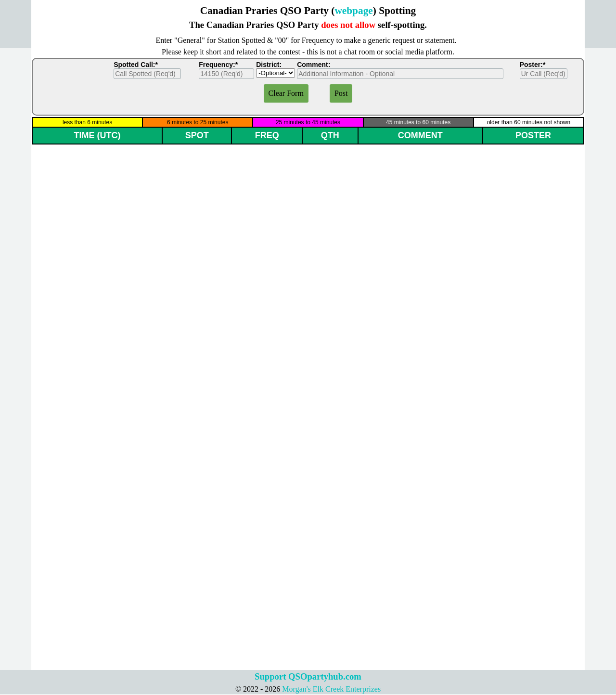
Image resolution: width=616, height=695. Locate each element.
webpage (353, 11)
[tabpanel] (308, 17)
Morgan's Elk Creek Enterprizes (331, 689)
